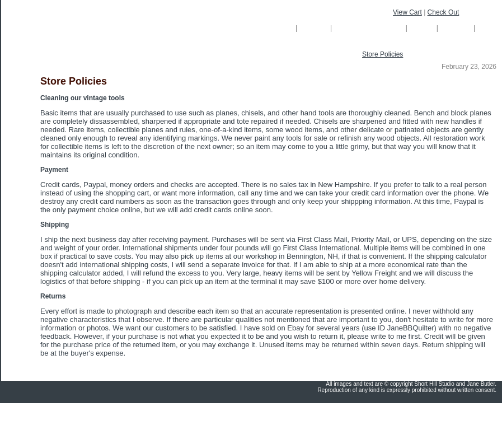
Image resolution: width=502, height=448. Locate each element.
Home (279, 27)
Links (490, 27)
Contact (457, 27)
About (423, 27)
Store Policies (383, 54)
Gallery (315, 27)
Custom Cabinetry (369, 27)
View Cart (407, 12)
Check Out (444, 12)
